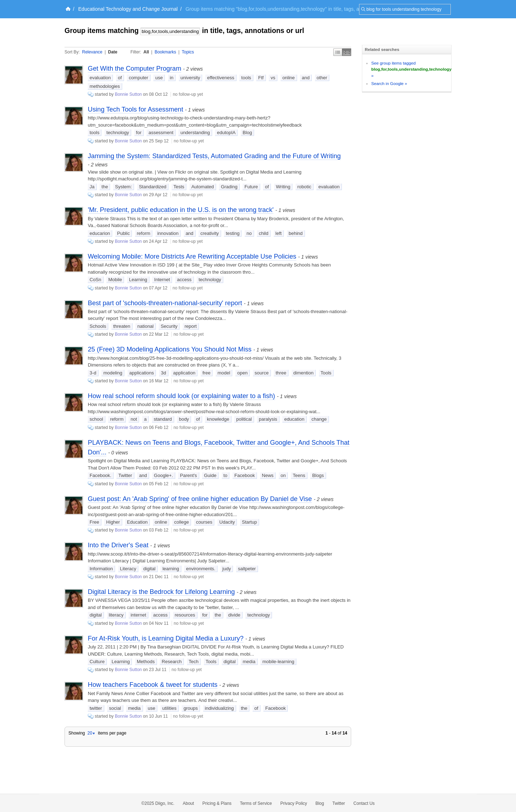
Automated (203, 187)
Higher (113, 522)
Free (94, 522)
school (96, 419)
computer (138, 78)
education (294, 419)
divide (234, 615)
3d (163, 373)
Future (251, 187)
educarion (100, 233)
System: (123, 187)
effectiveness (221, 78)
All (146, 52)
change (319, 419)
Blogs (318, 475)
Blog (247, 133)
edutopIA (226, 133)
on (283, 475)
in (172, 78)
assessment (161, 133)
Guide (210, 475)
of (120, 78)
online (289, 78)
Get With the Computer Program (135, 69)
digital (149, 569)
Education (137, 522)
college (181, 522)
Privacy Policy (294, 803)
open (242, 373)
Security (169, 326)
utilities (169, 708)
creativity (209, 233)
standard (163, 419)
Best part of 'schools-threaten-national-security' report (165, 303)
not (134, 419)
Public (123, 233)
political (244, 419)
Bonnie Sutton (128, 94)
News (268, 475)
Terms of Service (256, 803)
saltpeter (247, 569)
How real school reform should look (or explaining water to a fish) (181, 396)
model (224, 373)
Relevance (92, 52)
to (226, 475)
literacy (116, 615)
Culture (97, 662)
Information (101, 569)
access (184, 280)
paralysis (268, 419)
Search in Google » (389, 83)
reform (144, 233)
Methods (146, 662)
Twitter (125, 475)
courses (204, 522)
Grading (229, 187)
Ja (92, 187)
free (206, 373)
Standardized (153, 187)
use (159, 78)
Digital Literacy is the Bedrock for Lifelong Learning (161, 592)
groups (191, 708)
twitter (96, 708)
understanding (195, 133)
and (306, 78)
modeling (113, 373)
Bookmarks (165, 52)
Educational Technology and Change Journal (128, 9)
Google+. (164, 475)
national (145, 326)
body (184, 419)
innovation (168, 233)
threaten (122, 326)
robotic (304, 187)
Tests (179, 187)
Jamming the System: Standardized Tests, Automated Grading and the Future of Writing (214, 156)
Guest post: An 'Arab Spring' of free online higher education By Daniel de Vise (200, 499)
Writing (283, 187)
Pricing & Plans (217, 803)
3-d (93, 373)
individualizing (219, 708)
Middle (347, 52)
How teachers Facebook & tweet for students (153, 685)
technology (118, 133)
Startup (249, 522)
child (264, 233)
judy (227, 569)
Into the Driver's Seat (118, 545)
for (139, 133)
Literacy (128, 569)
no (249, 233)
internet (138, 615)
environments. (201, 569)
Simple (338, 52)
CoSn (95, 280)
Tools (326, 373)
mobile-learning (278, 662)
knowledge (218, 419)
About (188, 803)
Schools (98, 326)
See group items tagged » (411, 69)
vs (273, 78)
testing (233, 233)
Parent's (188, 475)
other (322, 78)
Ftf (261, 78)
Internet (162, 280)
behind (296, 233)
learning (171, 569)
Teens (299, 475)
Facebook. (101, 475)
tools (246, 78)
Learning (138, 280)
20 (91, 733)
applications (142, 373)
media (249, 662)
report (191, 326)
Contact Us (364, 803)
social (115, 708)
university (190, 78)
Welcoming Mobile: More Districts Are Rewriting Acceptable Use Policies (192, 256)
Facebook (245, 475)
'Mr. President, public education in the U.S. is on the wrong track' (181, 210)
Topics (188, 52)
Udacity (227, 522)
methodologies (105, 86)
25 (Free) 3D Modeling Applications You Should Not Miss (170, 349)
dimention (304, 373)
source (262, 373)
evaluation (100, 78)
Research (172, 662)
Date (113, 52)
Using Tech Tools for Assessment (135, 109)
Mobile (115, 280)
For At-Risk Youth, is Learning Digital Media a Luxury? (166, 638)
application (184, 373)
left (279, 233)
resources (185, 615)
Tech (194, 662)
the (105, 187)
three (281, 373)
